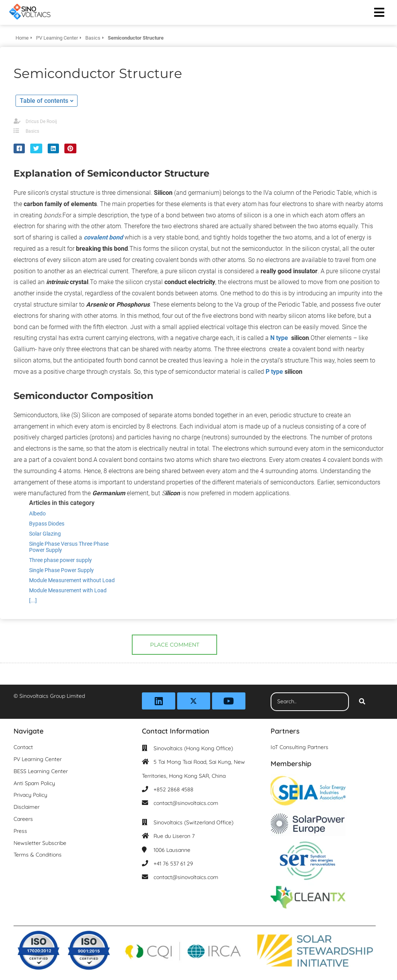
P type (274, 372)
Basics (32, 131)
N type (279, 338)
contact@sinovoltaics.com (186, 803)
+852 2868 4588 (173, 789)
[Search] (362, 702)
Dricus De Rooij (41, 121)
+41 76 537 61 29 (173, 864)
